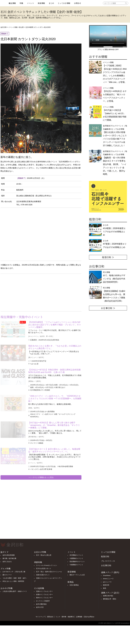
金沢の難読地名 (41, 604)
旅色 (105, 588)
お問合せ (78, 3)
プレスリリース (108, 561)
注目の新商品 (74, 585)
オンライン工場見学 (43, 601)
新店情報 (41, 3)
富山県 (21, 27)
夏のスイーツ (7, 575)
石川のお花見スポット (44, 569)
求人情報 (114, 294)
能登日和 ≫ (108, 257)
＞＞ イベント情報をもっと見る (41, 477)
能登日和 (105, 556)
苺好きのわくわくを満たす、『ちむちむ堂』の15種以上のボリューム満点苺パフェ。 (55, 347)
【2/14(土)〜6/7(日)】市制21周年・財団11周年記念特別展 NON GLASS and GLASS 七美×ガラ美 (55, 371)
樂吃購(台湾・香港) (110, 599)
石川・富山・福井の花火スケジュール (49, 572)
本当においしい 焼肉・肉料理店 (13, 581)
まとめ (51, 3)
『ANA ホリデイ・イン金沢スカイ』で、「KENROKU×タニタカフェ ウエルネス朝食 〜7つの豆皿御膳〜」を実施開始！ (55, 399)
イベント (30, 3)
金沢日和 (4, 27)
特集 (21, 3)
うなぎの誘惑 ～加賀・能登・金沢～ (15, 578)
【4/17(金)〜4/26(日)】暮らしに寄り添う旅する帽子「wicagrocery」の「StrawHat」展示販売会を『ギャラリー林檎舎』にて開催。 (54, 425)
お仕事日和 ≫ (108, 308)
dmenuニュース (108, 579)
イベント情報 (13, 27)
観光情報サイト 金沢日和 (4, 3)
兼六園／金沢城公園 (9, 558)
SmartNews (107, 575)
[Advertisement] (21, 292)
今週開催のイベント (76, 558)
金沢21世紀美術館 (9, 555)
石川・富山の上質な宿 (44, 555)
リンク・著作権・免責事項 (65, 617)
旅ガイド (5, 552)
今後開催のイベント (76, 565)
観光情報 (12, 3)
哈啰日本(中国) (108, 596)
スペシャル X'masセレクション (47, 565)
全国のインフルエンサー (44, 595)
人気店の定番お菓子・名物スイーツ (15, 591)
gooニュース (107, 582)
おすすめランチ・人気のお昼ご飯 (14, 572)
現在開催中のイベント (77, 562)
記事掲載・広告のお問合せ (85, 617)
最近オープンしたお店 (77, 575)
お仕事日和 (106, 565)
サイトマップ (40, 617)
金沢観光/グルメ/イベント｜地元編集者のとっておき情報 (115, 136)
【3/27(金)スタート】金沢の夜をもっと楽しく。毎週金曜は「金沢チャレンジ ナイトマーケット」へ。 (54, 450)
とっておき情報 (64, 3)
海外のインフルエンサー (44, 598)
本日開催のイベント (76, 555)
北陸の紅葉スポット (43, 575)
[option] (108, 197)
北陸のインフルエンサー (44, 591)
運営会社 (50, 617)
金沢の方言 (40, 607)
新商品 (71, 582)
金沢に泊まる (7, 562)
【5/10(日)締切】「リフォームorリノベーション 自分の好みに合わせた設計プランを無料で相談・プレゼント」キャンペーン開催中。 (55, 325)
